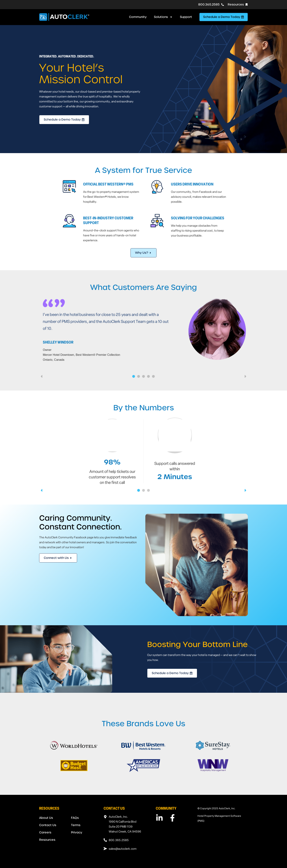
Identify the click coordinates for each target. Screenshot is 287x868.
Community (138, 17)
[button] (41, 376)
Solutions (163, 17)
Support (186, 17)
